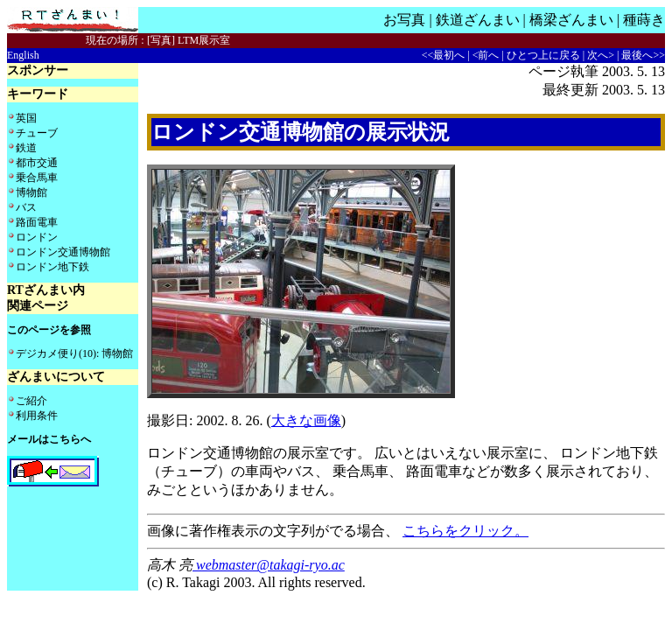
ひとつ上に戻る (543, 55)
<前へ (486, 55)
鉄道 (26, 148)
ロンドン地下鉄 (52, 267)
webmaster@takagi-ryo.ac (269, 565)
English (23, 55)
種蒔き (644, 20)
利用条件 (37, 416)
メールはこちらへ (49, 439)
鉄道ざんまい (478, 20)
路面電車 (37, 222)
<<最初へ (444, 55)
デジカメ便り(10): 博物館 (74, 353)
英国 (26, 118)
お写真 (404, 20)
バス (26, 207)
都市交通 (37, 163)
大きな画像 (306, 420)
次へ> (601, 55)
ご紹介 (31, 401)
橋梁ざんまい (571, 20)
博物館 (31, 192)
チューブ (37, 133)
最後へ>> (643, 55)
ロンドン (37, 237)
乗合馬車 (37, 178)
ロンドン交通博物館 (63, 252)
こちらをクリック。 (465, 531)
